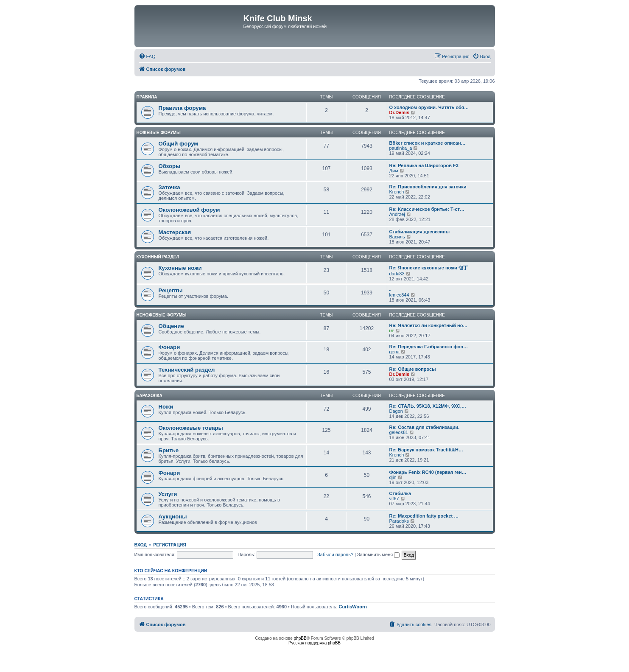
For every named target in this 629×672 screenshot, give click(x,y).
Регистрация (170, 545)
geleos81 (399, 432)
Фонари (169, 347)
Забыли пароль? (335, 554)
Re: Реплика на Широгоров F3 (424, 165)
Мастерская (175, 232)
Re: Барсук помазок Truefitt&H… (426, 450)
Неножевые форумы (162, 315)
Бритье (169, 450)
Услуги (168, 494)
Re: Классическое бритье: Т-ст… (427, 209)
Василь (397, 237)
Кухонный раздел (158, 257)
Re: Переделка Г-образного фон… (429, 347)
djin (393, 477)
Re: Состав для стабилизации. (425, 427)
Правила (147, 97)
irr (392, 330)
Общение (171, 326)
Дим (394, 171)
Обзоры (170, 166)
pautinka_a (401, 148)
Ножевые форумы (159, 133)
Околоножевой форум (189, 210)
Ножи (166, 407)
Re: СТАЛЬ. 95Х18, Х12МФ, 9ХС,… (428, 406)
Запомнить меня (378, 554)
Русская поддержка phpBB (314, 643)
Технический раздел (187, 370)
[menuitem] (147, 56)
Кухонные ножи (180, 268)
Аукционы (173, 517)
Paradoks (399, 521)
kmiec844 (399, 295)
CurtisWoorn (353, 607)
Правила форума (182, 108)
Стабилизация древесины (420, 232)
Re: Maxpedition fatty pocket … (424, 516)
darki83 (397, 274)
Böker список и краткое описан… (428, 143)
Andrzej (397, 214)
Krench (397, 192)
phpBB (300, 638)
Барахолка (150, 396)
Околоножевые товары (191, 428)
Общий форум (179, 144)
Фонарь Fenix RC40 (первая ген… (428, 472)
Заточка (169, 187)
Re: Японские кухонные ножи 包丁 (429, 268)
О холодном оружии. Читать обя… (429, 107)
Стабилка (400, 493)
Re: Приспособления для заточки (428, 187)
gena (394, 352)
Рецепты (171, 290)
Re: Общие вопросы (413, 369)
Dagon (396, 411)
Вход (141, 545)
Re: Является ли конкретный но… (429, 325)
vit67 (394, 498)
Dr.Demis (400, 112)
